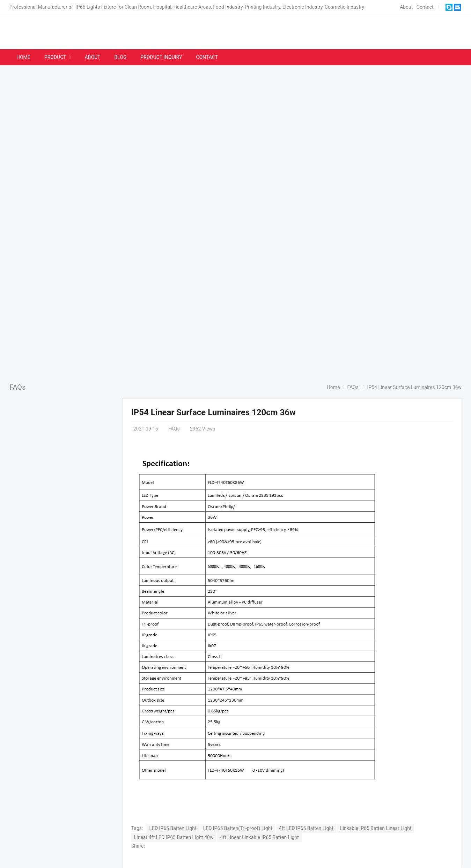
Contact (425, 7)
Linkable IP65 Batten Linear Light (376, 828)
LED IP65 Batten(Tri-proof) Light (238, 828)
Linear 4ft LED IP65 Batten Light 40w (174, 837)
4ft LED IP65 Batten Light (306, 828)
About (406, 7)
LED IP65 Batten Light (173, 828)
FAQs (17, 387)
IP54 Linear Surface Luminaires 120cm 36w (214, 412)
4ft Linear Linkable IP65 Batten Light (259, 837)
